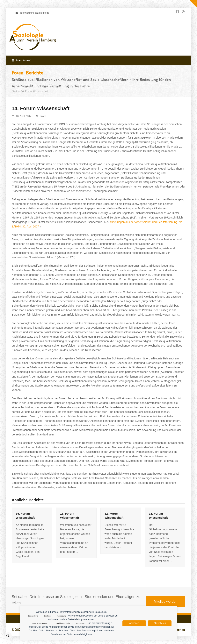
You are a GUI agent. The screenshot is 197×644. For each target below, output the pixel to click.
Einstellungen (8, 636)
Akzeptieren (160, 623)
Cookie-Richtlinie (63, 623)
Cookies (47, 616)
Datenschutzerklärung (41, 623)
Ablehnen (134, 623)
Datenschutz (33, 616)
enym (43, 116)
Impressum (61, 616)
